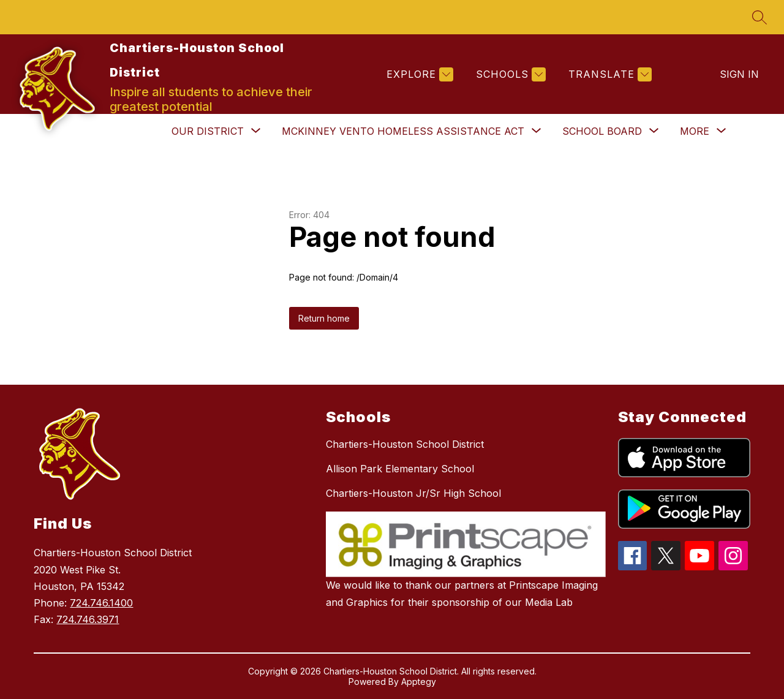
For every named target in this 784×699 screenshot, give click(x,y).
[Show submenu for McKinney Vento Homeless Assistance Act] (403, 131)
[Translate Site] (609, 74)
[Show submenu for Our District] (208, 131)
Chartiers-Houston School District (405, 444)
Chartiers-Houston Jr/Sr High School (413, 493)
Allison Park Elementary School (400, 469)
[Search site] (759, 17)
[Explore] (418, 74)
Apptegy (419, 682)
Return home (324, 318)
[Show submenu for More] (695, 131)
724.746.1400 (101, 603)
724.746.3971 (88, 619)
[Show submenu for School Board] (602, 131)
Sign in (739, 74)
